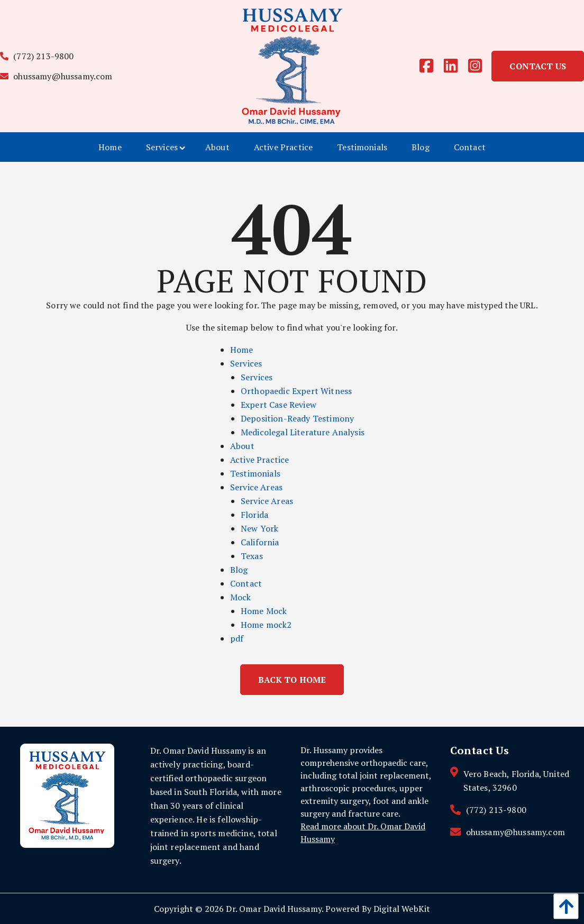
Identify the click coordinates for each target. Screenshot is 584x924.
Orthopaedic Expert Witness (296, 391)
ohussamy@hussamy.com (56, 76)
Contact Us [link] (538, 66)
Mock (241, 597)
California (260, 542)
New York (259, 528)
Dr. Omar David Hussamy (274, 909)
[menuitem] (110, 147)
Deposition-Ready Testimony (297, 418)
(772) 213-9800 (37, 56)
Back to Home (292, 680)
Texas (252, 556)
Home (242, 350)
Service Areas (256, 487)
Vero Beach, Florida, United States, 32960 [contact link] (516, 781)
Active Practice (259, 460)
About (242, 446)
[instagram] (479, 66)
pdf (237, 638)
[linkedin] (455, 66)
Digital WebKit (402, 909)
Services (246, 363)
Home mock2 (266, 625)
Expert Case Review (279, 405)
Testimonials (255, 473)
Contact (246, 583)
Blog (239, 570)
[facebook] (431, 66)
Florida (254, 515)
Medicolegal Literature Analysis (303, 432)
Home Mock (264, 611)
